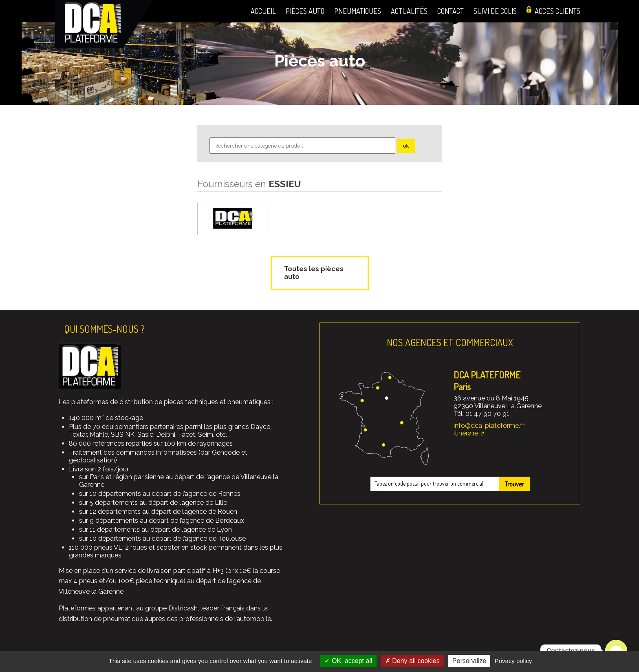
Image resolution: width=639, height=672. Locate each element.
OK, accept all (348, 661)
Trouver (514, 484)
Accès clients (557, 11)
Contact (451, 11)
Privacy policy (513, 661)
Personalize (469, 661)
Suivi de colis (495, 11)
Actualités (409, 11)
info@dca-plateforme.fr (489, 426)
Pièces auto (305, 11)
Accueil (263, 11)
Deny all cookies (412, 661)
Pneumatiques (358, 11)
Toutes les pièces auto (314, 273)
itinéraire (466, 433)
